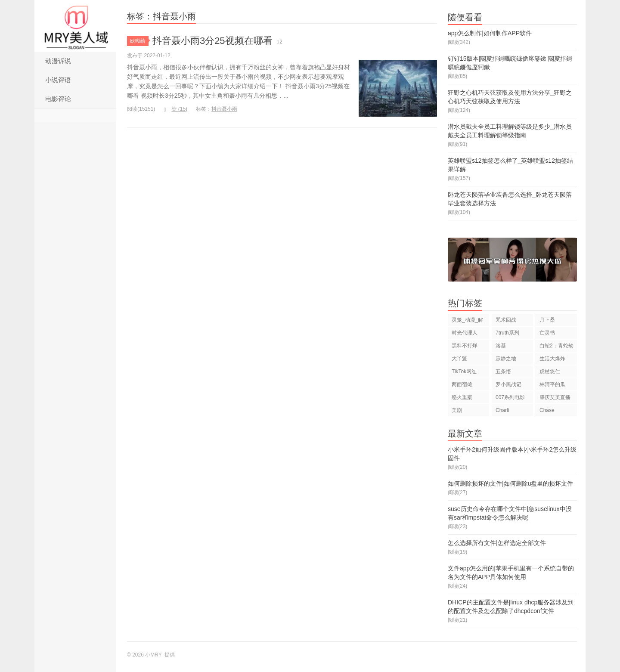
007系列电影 (510, 397)
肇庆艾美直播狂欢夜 (555, 399)
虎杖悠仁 (550, 372)
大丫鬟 (459, 359)
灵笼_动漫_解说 (467, 321)
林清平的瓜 (552, 384)
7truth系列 (507, 333)
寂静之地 (506, 359)
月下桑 (547, 320)
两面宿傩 (462, 384)
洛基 (501, 346)
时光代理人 (465, 333)
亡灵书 (547, 333)
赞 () (175, 109)
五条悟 (503, 372)
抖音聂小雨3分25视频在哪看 (212, 41)
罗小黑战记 (508, 384)
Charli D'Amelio (506, 412)
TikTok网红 (464, 372)
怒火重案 (462, 397)
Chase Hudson (548, 412)
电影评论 (58, 99)
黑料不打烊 (465, 346)
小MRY (75, 26)
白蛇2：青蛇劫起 (556, 347)
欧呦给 (139, 41)
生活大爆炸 (552, 359)
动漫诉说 (58, 61)
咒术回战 (506, 320)
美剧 (457, 410)
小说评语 (58, 80)
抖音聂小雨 (224, 109)
